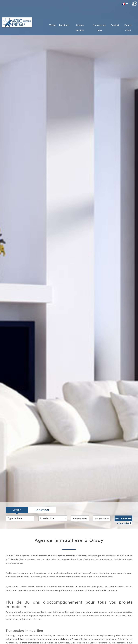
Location (42, 510)
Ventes (53, 25)
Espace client (128, 27)
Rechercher (124, 518)
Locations (64, 25)
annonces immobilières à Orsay (61, 639)
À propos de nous (99, 27)
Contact (115, 25)
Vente (17, 510)
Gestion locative (80, 27)
